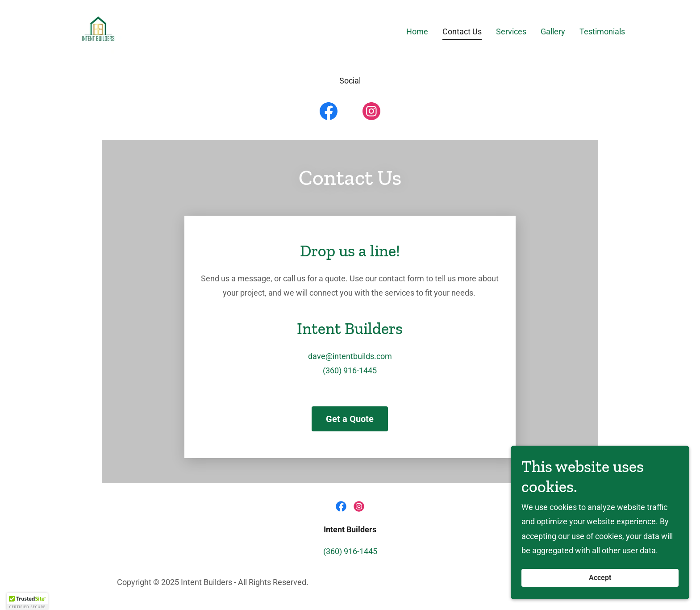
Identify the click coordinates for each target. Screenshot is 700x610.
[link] (98, 30)
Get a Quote (350, 419)
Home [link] (417, 31)
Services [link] (511, 31)
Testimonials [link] (602, 31)
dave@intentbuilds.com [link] (350, 356)
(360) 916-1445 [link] (350, 370)
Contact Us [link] (462, 31)
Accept (600, 578)
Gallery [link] (553, 31)
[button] (27, 602)
